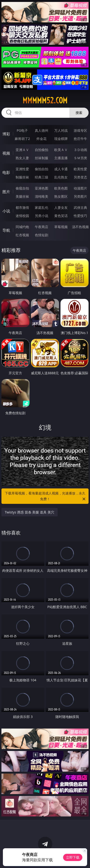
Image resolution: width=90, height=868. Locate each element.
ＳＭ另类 (80, 158)
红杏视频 (22, 235)
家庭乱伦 (42, 207)
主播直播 (61, 158)
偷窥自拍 (22, 188)
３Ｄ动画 (80, 150)
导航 (6, 230)
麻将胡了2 (22, 139)
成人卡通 (61, 169)
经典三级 (42, 177)
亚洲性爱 (22, 169)
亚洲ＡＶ (22, 150)
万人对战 (61, 130)
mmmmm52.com (45, 100)
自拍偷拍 (42, 150)
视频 (6, 153)
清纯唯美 (42, 196)
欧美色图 (61, 188)
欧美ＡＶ (61, 150)
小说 (6, 211)
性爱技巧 (80, 216)
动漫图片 (80, 188)
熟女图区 (61, 196)
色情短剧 (42, 235)
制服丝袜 (22, 177)
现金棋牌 (61, 139)
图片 (6, 192)
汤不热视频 (80, 227)
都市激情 (22, 207)
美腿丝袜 (22, 196)
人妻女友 (61, 207)
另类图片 (80, 196)
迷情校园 (22, 216)
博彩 (6, 134)
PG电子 (22, 130)
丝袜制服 (42, 158)
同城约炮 (22, 227)
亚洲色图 (42, 188)
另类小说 (42, 216)
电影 (6, 172)
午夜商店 (42, 227)
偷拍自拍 (42, 169)
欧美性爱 (80, 169)
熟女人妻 (22, 158)
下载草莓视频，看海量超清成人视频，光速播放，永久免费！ (46, 496)
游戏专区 (80, 130)
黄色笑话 (61, 216)
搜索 (79, 113)
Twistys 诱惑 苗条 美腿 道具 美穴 (30, 512)
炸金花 (42, 139)
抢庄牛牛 (80, 139)
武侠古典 (80, 207)
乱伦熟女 (61, 177)
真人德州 (42, 130)
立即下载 (73, 857)
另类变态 (80, 177)
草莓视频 (61, 227)
